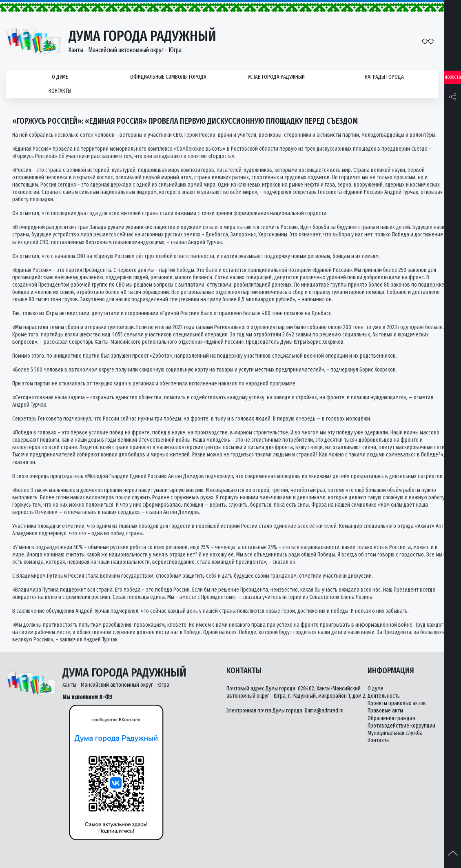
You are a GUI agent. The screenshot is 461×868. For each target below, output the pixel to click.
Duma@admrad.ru (324, 711)
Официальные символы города (168, 77)
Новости (453, 77)
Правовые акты (385, 711)
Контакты (60, 91)
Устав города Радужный (276, 77)
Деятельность (384, 696)
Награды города (384, 77)
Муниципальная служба (395, 733)
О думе (60, 77)
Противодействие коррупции (401, 726)
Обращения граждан (391, 718)
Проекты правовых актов (397, 703)
